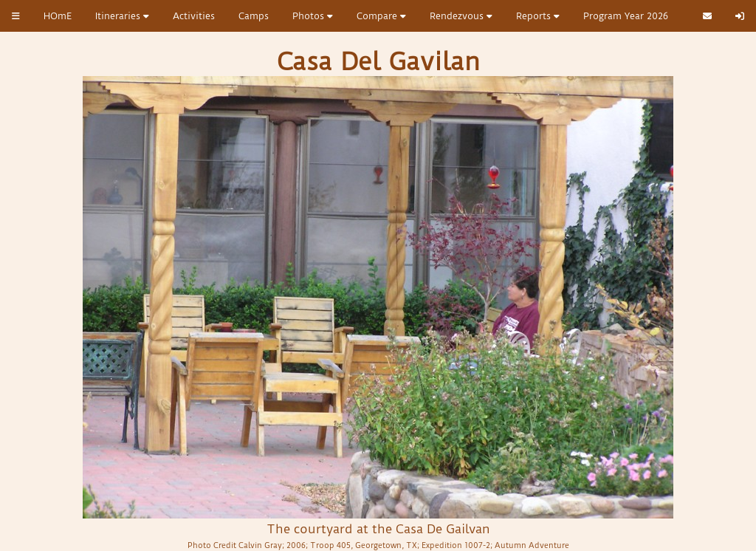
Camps (254, 16)
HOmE (58, 16)
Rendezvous (461, 16)
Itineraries (122, 16)
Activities (194, 16)
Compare (381, 16)
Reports (538, 16)
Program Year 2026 (626, 16)
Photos (313, 16)
